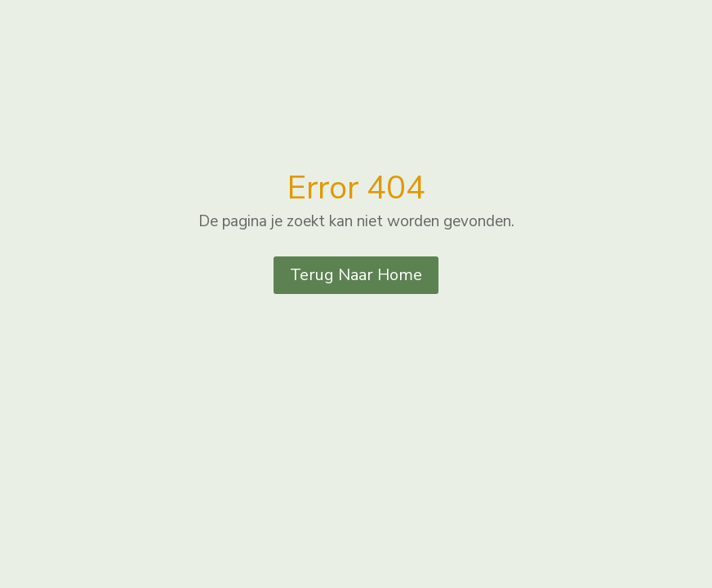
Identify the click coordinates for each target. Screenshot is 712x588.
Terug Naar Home (356, 275)
